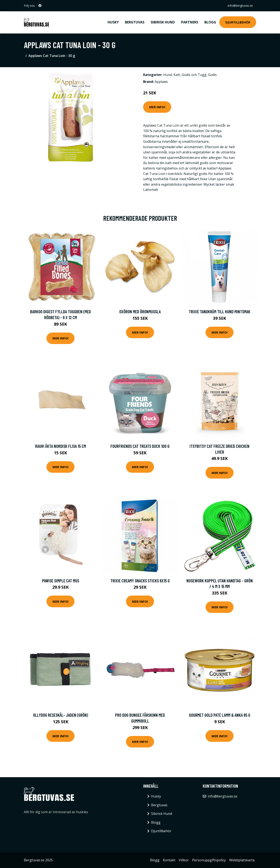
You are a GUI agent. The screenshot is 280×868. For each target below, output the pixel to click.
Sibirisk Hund (163, 22)
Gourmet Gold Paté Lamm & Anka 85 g (220, 715)
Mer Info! (157, 107)
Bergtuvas (135, 22)
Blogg (210, 22)
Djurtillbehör (238, 22)
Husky (113, 22)
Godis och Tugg (194, 75)
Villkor (184, 860)
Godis (212, 75)
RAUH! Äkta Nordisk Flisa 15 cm (61, 446)
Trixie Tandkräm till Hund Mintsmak (220, 311)
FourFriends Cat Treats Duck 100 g (140, 446)
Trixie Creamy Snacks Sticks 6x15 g (140, 581)
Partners (190, 22)
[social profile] (40, 6)
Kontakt (169, 860)
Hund (168, 75)
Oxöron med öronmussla (140, 311)
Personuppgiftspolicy (209, 860)
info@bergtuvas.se (240, 6)
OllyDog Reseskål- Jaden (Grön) (61, 715)
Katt (177, 75)
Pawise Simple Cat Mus (61, 581)
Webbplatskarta (242, 860)
